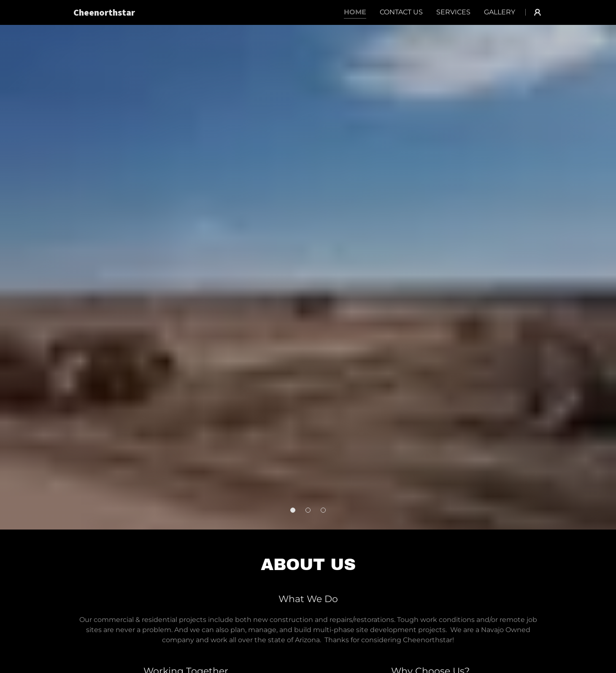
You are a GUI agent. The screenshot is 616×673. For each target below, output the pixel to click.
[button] (293, 510)
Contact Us (401, 12)
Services (453, 12)
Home (355, 12)
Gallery (500, 12)
